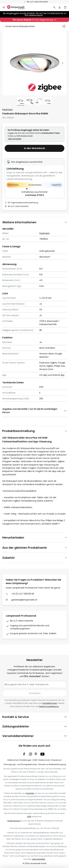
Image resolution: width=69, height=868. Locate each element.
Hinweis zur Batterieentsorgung (52, 764)
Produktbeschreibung (19, 431)
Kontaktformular (50, 703)
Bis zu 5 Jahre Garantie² (37, 2)
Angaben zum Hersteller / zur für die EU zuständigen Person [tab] (30, 411)
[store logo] (17, 7)
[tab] (34, 222)
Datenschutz (44, 760)
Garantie (30, 793)
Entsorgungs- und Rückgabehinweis (21, 764)
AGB (35, 760)
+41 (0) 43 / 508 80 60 (23, 594)
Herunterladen (13, 538)
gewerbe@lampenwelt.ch (24, 600)
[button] (62, 63)
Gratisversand (14, 821)
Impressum (57, 760)
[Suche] (54, 7)
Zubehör (9, 558)
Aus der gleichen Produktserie (25, 548)
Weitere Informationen (19, 222)
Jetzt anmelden (15, 139)
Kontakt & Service (16, 717)
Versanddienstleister (18, 736)
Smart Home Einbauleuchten (20, 26)
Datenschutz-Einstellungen (19, 760)
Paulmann (7, 110)
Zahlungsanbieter (16, 726)
